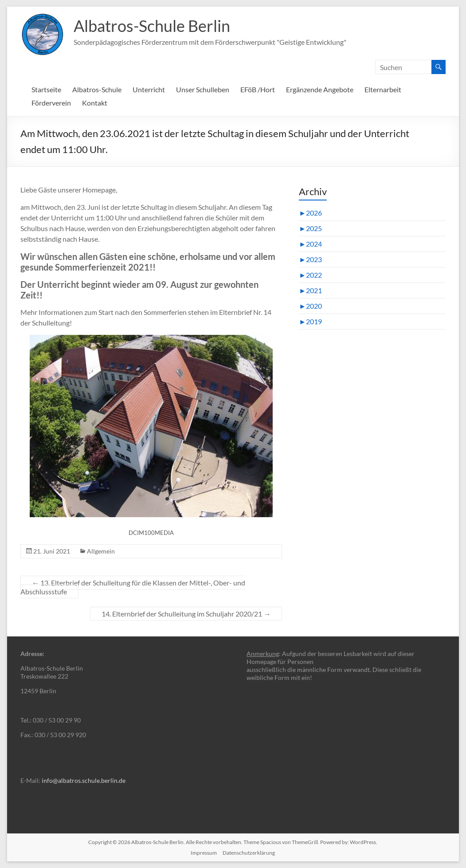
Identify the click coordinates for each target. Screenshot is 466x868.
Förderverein (51, 103)
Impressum (204, 853)
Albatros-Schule (97, 89)
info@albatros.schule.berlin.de (84, 780)
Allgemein (101, 551)
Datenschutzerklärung (249, 853)
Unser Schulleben (203, 89)
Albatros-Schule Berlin (152, 26)
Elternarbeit (383, 89)
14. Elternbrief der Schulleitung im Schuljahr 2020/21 (186, 614)
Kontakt (95, 103)
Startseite (46, 89)
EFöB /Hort (258, 89)
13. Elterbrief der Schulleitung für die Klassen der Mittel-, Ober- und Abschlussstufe (133, 587)
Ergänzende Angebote (320, 89)
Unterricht (149, 89)
